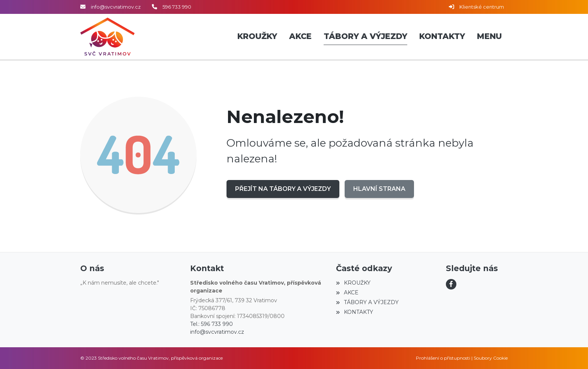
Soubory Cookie (491, 358)
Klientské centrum (482, 7)
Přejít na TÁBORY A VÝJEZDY (283, 189)
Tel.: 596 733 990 (211, 324)
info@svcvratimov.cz (116, 7)
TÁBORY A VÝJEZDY (367, 302)
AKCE (347, 292)
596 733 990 (177, 7)
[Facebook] (451, 284)
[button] (489, 37)
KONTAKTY (354, 312)
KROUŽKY (353, 283)
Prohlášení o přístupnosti (443, 358)
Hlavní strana (379, 189)
